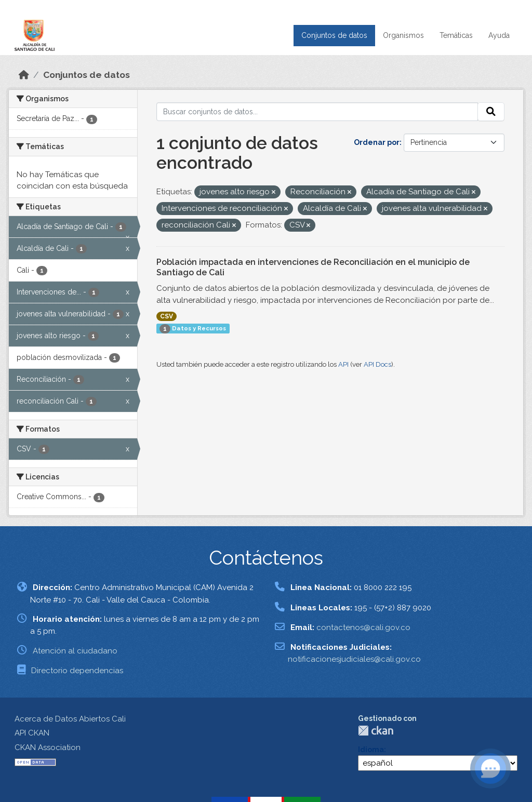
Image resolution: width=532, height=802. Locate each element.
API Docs (377, 364)
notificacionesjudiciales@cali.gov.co (354, 659)
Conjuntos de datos (334, 35)
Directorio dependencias (77, 671)
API (343, 364)
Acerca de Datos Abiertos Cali (70, 719)
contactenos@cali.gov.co (363, 627)
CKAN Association (48, 747)
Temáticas (456, 35)
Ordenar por (377, 142)
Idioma (371, 750)
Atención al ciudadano (75, 651)
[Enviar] (491, 112)
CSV (167, 316)
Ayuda (499, 35)
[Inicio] (24, 75)
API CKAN (32, 733)
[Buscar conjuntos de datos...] (317, 112)
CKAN (376, 731)
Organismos (403, 35)
